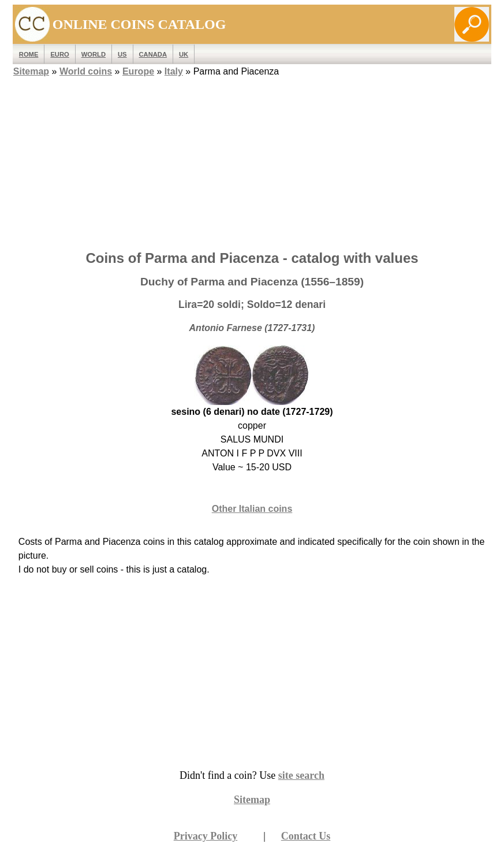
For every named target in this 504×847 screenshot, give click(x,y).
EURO (59, 54)
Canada (153, 54)
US (122, 54)
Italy (174, 71)
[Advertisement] (252, 160)
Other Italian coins (252, 509)
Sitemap (31, 71)
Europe (138, 71)
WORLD (94, 54)
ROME (29, 54)
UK (184, 54)
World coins (86, 71)
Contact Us (306, 836)
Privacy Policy (206, 836)
